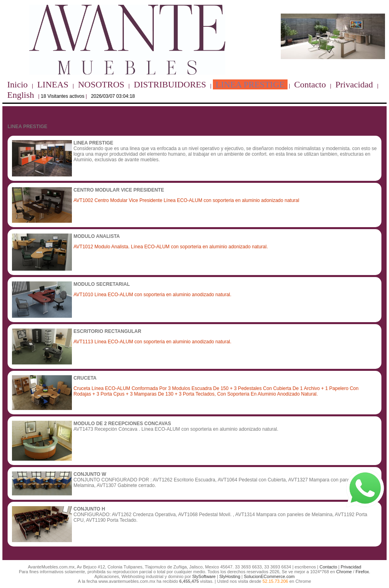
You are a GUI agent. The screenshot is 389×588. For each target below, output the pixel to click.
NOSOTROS (101, 84)
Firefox (362, 572)
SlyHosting (230, 576)
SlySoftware (204, 576)
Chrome (344, 572)
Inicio (17, 84)
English (21, 95)
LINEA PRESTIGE (250, 84)
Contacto (310, 84)
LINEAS (53, 84)
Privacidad (354, 84)
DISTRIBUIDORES (170, 84)
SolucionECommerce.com (269, 576)
